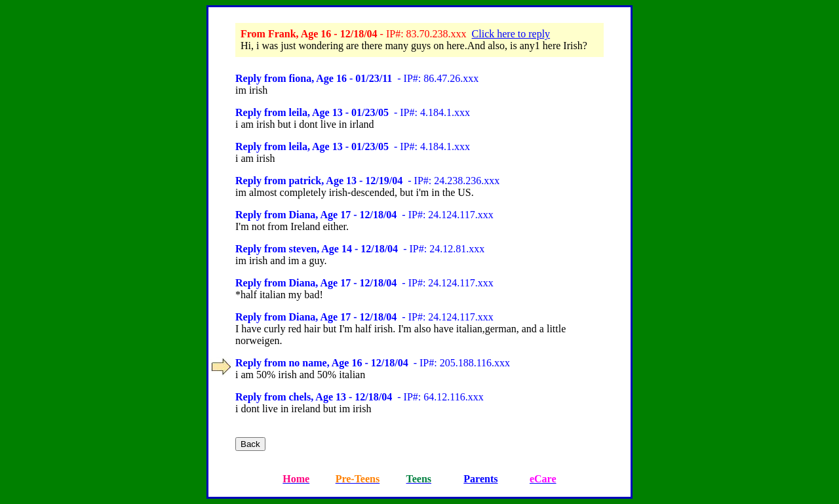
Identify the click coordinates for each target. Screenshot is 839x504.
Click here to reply (511, 34)
